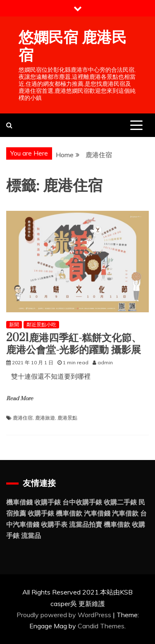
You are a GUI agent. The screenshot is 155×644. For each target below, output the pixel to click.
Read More (20, 399)
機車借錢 (19, 502)
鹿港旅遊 (45, 418)
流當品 (31, 535)
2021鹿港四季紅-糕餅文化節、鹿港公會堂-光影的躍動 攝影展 (74, 344)
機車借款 (69, 513)
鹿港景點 (67, 418)
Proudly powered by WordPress (65, 615)
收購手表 (54, 524)
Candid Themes (101, 626)
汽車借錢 (97, 513)
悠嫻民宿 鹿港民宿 (73, 47)
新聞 (14, 324)
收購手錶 (48, 502)
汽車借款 (125, 513)
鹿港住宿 (23, 418)
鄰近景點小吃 (41, 324)
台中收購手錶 (82, 502)
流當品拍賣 (86, 524)
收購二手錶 (120, 502)
